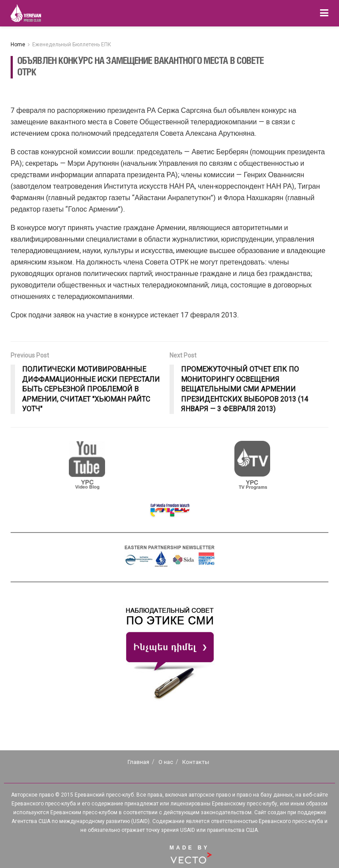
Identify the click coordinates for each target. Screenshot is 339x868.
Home (18, 45)
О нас (166, 762)
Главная (138, 762)
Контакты (196, 762)
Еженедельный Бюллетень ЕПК (72, 45)
